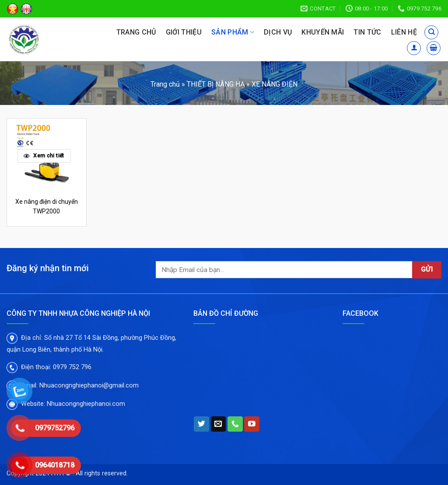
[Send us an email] (219, 424)
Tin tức (367, 32)
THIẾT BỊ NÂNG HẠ (216, 84)
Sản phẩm (233, 32)
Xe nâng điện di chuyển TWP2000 (47, 206)
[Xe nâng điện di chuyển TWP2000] (47, 155)
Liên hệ (404, 32)
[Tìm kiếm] (431, 32)
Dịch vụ (278, 32)
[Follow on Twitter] (201, 424)
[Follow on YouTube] (252, 424)
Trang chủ (136, 32)
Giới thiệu (184, 32)
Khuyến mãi (323, 32)
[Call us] (235, 424)
